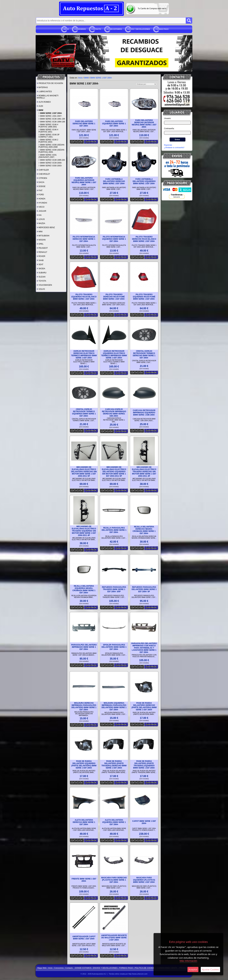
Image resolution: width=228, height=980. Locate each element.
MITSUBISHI (43, 236)
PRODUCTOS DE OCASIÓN (50, 83)
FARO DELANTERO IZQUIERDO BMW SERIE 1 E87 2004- (114, 124)
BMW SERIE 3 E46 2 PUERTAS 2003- (48, 141)
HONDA (41, 199)
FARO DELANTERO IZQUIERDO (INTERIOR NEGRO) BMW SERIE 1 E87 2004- (84, 181)
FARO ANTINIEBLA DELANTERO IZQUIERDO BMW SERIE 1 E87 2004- (144, 181)
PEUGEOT (42, 248)
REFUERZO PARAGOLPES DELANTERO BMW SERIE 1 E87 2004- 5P (144, 589)
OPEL (40, 244)
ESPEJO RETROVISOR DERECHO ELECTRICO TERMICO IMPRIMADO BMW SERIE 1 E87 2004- (84, 354)
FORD (40, 195)
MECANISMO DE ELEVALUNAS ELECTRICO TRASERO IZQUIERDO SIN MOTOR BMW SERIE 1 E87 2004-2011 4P (84, 531)
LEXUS (41, 219)
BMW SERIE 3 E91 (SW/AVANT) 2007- (47, 156)
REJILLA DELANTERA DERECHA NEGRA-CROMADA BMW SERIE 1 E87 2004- (144, 530)
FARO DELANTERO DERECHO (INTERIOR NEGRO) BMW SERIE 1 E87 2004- (144, 124)
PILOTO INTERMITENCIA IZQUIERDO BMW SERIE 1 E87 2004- (114, 239)
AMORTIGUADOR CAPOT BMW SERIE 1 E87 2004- (84, 938)
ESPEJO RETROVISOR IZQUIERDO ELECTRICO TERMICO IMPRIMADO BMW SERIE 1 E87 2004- (114, 354)
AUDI (40, 106)
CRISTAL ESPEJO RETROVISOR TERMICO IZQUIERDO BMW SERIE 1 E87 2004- (84, 413)
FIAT (40, 190)
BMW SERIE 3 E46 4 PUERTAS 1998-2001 (48, 126)
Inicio (66, 29)
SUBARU (42, 273)
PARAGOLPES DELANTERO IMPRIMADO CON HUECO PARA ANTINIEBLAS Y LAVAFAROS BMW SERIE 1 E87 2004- (144, 648)
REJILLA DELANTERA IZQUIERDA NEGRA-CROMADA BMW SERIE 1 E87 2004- (84, 589)
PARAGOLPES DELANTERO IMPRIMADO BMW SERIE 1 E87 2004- (84, 647)
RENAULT (42, 252)
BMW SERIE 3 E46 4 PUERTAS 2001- (48, 131)
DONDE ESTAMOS (114, 29)
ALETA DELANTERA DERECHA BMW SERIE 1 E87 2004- (84, 822)
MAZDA (41, 223)
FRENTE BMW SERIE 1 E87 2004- (84, 880)
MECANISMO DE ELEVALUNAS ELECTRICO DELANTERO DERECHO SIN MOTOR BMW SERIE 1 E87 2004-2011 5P (84, 472)
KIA (39, 215)
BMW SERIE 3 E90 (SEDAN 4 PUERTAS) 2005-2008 (52, 146)
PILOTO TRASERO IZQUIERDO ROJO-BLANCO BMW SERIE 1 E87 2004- (84, 297)
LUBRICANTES (44, 92)
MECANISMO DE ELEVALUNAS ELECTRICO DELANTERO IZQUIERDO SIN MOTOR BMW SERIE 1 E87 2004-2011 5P (114, 472)
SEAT (40, 264)
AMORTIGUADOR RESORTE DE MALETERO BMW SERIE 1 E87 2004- (114, 938)
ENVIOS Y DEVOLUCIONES (139, 29)
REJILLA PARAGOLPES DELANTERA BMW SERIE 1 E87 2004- (114, 530)
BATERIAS (42, 87)
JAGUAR (41, 211)
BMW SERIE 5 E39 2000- (50, 163)
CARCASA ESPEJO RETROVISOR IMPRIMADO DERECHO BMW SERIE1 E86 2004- (114, 413)
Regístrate (168, 145)
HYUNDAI (42, 203)
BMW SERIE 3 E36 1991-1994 (52, 119)
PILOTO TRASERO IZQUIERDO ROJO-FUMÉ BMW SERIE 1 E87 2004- (144, 297)
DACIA (41, 182)
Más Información (188, 961)
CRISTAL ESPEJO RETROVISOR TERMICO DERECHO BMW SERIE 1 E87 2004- (144, 354)
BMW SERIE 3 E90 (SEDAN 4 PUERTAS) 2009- (52, 151)
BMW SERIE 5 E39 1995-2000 (52, 160)
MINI (40, 232)
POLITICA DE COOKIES (145, 968)
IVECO (41, 207)
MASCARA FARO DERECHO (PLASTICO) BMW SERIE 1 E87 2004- (114, 880)
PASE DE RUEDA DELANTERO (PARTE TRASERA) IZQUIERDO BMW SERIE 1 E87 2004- (144, 765)
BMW (40, 110)
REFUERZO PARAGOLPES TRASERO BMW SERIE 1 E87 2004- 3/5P (114, 589)
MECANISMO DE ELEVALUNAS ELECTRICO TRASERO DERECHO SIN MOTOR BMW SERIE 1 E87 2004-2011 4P (144, 472)
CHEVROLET (43, 174)
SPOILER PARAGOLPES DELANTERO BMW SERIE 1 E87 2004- (114, 647)
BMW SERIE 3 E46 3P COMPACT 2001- (49, 136)
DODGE (41, 186)
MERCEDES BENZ (46, 227)
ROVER (41, 256)
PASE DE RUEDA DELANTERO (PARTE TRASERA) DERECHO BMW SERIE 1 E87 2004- (114, 765)
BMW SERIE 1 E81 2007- (50, 116)
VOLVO (41, 289)
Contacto (96, 29)
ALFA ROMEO (44, 102)
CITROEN (42, 178)
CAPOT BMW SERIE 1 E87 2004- (144, 822)
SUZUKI (41, 277)
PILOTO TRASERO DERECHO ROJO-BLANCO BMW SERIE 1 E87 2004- (144, 239)
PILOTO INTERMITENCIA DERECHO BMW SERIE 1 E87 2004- (84, 239)
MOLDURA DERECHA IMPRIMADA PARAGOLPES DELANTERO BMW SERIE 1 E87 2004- (84, 706)
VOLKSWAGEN (44, 285)
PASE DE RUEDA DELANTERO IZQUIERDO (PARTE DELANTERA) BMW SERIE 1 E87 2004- (84, 765)
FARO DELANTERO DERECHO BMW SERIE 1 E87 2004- (84, 124)
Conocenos (80, 29)
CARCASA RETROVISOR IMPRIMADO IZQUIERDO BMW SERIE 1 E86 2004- (144, 413)
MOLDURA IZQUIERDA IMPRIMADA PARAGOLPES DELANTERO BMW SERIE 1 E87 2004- (114, 706)
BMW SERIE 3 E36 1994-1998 (52, 122)
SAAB (40, 260)
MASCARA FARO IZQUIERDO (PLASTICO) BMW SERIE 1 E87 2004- (144, 880)
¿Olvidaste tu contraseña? (174, 147)
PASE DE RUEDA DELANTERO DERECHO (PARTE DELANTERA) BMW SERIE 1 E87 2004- (144, 706)
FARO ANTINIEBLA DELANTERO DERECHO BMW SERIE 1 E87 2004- (114, 181)
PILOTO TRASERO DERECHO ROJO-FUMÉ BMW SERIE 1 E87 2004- (114, 297)
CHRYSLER (43, 170)
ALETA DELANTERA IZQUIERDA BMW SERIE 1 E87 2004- (114, 822)
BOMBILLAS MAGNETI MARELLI (48, 97)
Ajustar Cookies (210, 969)
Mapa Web (42, 968)
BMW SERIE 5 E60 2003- (50, 166)
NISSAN (41, 240)
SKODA (41, 269)
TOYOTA (41, 281)
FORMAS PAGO (162, 29)
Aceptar (193, 969)
